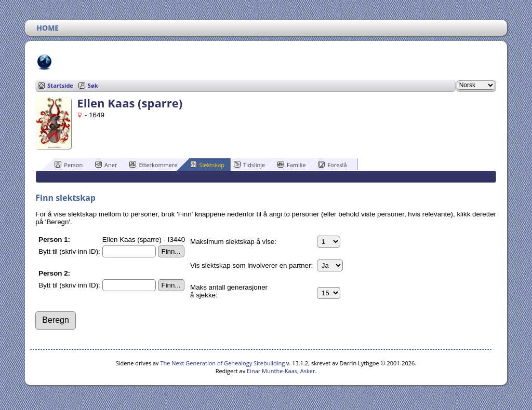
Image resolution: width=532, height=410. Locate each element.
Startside (60, 85)
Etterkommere (153, 165)
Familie (291, 165)
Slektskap (208, 165)
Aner (106, 165)
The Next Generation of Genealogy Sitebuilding (222, 363)
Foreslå (332, 165)
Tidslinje (249, 165)
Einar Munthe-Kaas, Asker (281, 371)
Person (69, 165)
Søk (93, 85)
